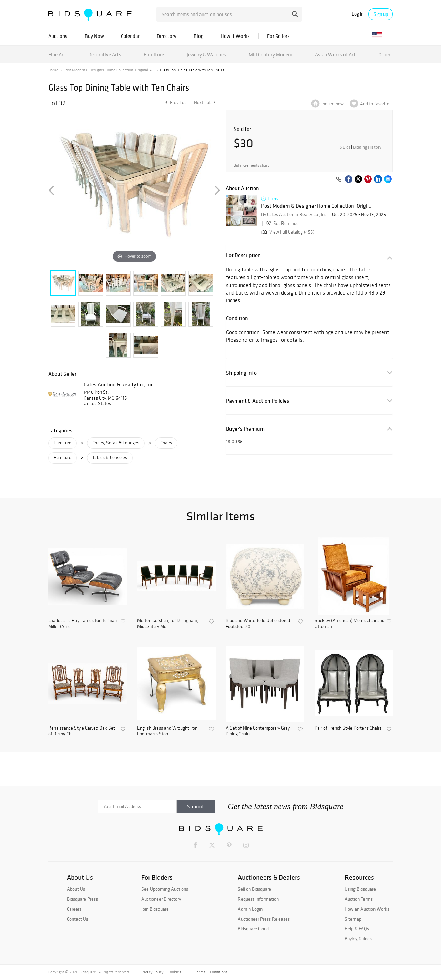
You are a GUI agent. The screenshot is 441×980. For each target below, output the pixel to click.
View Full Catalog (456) (287, 232)
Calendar (130, 36)
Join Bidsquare (155, 909)
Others (386, 55)
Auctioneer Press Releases (264, 919)
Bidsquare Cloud (253, 929)
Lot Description (243, 255)
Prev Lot (175, 102)
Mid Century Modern (271, 55)
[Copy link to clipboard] (339, 180)
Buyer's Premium (245, 429)
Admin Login (250, 909)
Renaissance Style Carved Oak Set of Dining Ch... (82, 731)
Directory (167, 36)
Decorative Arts (105, 55)
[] (360, 147)
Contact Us (78, 919)
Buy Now (94, 36)
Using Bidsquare (360, 889)
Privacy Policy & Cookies (161, 972)
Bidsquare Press (82, 899)
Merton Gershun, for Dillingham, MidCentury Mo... (168, 624)
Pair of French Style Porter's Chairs (348, 728)
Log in (358, 14)
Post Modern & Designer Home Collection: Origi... (316, 206)
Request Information (258, 899)
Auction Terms (359, 899)
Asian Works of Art (335, 55)
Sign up (381, 14)
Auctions (58, 36)
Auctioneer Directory (161, 899)
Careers (74, 909)
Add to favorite (375, 104)
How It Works (235, 36)
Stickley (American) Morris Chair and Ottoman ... (350, 624)
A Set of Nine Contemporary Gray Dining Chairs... (258, 731)
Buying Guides (358, 939)
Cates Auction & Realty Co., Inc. (119, 384)
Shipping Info (241, 373)
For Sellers (278, 36)
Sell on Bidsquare (254, 889)
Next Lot (205, 102)
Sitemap (353, 919)
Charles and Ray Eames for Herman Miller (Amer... (83, 624)
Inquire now (333, 104)
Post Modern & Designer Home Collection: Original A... (109, 70)
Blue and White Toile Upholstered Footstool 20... (258, 624)
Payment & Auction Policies (258, 401)
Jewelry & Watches (206, 55)
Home (53, 70)
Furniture (154, 55)
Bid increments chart (251, 166)
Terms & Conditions (211, 972)
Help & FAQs (357, 929)
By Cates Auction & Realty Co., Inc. (294, 214)
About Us (76, 889)
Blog (198, 36)
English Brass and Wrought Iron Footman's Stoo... (167, 731)
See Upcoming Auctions (165, 889)
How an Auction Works (367, 909)
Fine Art (57, 55)
